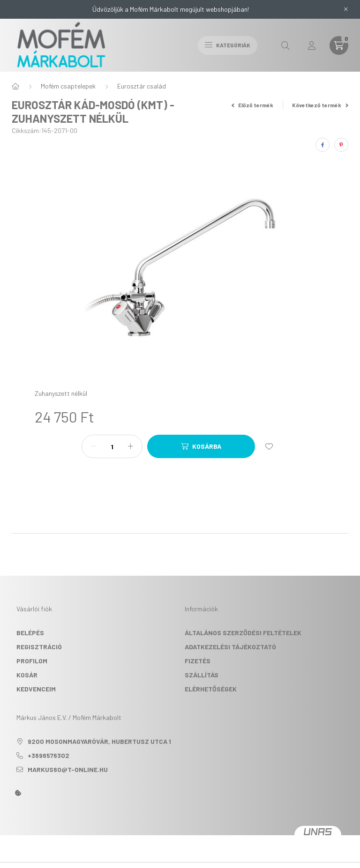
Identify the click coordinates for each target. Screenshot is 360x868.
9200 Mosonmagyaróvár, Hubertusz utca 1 (99, 741)
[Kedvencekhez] (269, 446)
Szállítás (202, 675)
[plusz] (130, 446)
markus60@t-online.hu (68, 769)
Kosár (27, 675)
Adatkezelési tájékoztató (230, 647)
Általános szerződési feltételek (243, 633)
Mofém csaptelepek (68, 86)
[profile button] (312, 45)
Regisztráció (39, 647)
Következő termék (320, 105)
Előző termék (253, 105)
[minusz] (94, 446)
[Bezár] (346, 9)
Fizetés (198, 661)
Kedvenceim (36, 689)
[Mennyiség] (112, 446)
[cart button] (339, 45)
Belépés (30, 633)
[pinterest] (341, 145)
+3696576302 (49, 755)
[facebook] (322, 145)
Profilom (32, 661)
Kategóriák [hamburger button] (228, 45)
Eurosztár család (142, 86)
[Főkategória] (15, 86)
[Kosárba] (201, 446)
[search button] (285, 45)
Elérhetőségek (211, 689)
